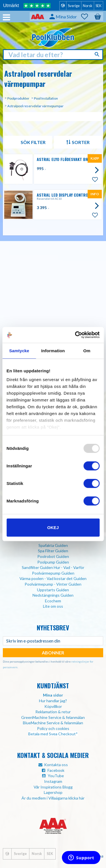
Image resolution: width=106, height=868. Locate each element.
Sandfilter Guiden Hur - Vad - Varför (53, 567)
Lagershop (53, 792)
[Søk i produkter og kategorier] (53, 55)
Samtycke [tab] (19, 350)
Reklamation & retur (53, 712)
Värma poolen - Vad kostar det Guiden (53, 578)
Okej (53, 527)
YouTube (56, 776)
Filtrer (28, 142)
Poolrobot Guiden (53, 556)
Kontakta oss (56, 765)
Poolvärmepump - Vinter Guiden (53, 584)
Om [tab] (87, 350)
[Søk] (98, 54)
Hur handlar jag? (53, 701)
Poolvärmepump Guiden (53, 573)
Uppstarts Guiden (53, 590)
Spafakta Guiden (53, 545)
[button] (87, 17)
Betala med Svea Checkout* (53, 734)
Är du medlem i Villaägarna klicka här (53, 798)
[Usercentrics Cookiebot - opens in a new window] (75, 335)
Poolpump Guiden (53, 562)
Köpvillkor (53, 706)
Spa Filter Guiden (53, 551)
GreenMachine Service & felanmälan (53, 717)
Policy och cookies (53, 728)
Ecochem (53, 601)
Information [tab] (53, 350)
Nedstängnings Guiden (53, 595)
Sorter (81, 142)
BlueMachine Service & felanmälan (53, 723)
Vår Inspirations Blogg (53, 787)
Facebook (56, 770)
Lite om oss (53, 606)
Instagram (53, 781)
